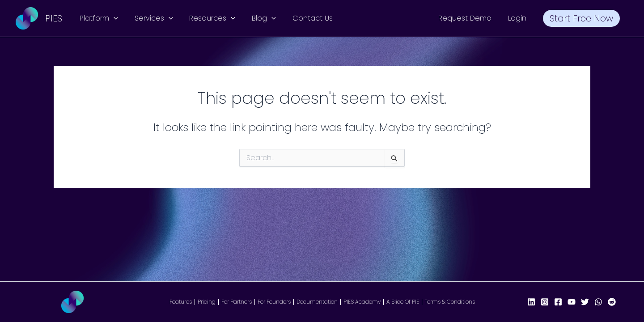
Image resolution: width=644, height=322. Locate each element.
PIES (54, 18)
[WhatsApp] (598, 302)
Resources (206, 18)
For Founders (274, 302)
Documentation (317, 302)
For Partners (237, 302)
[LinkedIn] (531, 302)
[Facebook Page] (558, 302)
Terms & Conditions (450, 302)
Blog (256, 18)
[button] (112, 18)
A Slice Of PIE (403, 302)
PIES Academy (362, 302)
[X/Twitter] (585, 302)
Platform (97, 18)
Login (521, 18)
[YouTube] (572, 302)
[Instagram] (545, 302)
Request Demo (471, 18)
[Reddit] (612, 302)
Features (181, 302)
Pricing (207, 302)
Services (150, 18)
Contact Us (302, 18)
